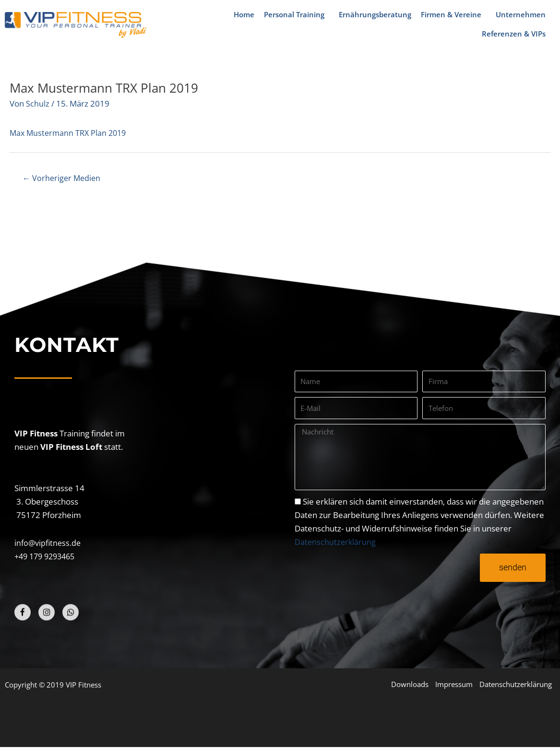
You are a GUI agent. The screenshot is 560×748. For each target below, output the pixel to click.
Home (244, 14)
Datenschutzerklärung (336, 542)
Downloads (407, 685)
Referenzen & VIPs (516, 34)
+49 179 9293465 (48, 557)
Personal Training (297, 14)
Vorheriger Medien (63, 178)
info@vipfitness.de (49, 543)
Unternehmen (523, 14)
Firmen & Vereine (453, 14)
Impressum (453, 685)
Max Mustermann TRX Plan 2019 (70, 133)
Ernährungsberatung (375, 14)
